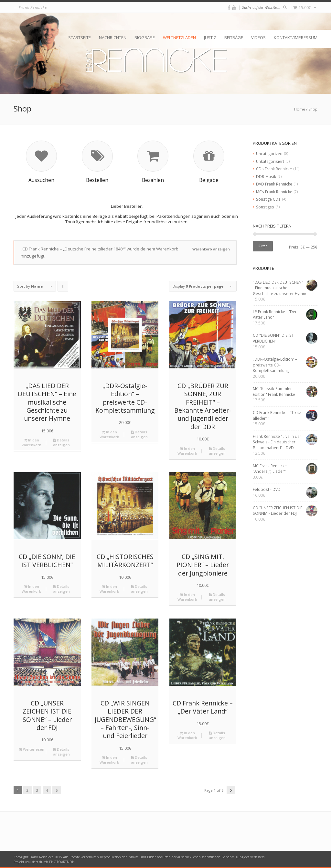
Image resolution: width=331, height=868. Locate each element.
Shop (313, 109)
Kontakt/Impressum (296, 37)
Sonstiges (265, 207)
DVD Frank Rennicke (274, 184)
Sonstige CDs (268, 199)
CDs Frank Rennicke (274, 169)
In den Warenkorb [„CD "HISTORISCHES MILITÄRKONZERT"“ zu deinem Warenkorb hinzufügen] (109, 589)
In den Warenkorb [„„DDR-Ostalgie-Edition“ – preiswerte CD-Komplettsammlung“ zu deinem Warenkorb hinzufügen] (109, 434)
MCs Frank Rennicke (274, 192)
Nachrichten (113, 37)
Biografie (145, 37)
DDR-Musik (266, 176)
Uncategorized (269, 153)
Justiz (210, 37)
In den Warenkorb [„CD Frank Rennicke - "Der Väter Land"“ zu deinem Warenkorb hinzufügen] (187, 735)
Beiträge (234, 37)
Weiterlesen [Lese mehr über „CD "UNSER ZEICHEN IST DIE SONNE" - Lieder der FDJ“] (32, 749)
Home (300, 109)
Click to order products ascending (63, 288)
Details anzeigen (61, 442)
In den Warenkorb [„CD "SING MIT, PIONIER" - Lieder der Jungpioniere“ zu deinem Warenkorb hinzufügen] (187, 597)
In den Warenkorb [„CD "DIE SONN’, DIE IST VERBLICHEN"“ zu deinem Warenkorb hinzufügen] (32, 589)
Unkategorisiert (270, 161)
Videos (258, 37)
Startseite (80, 37)
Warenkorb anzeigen (211, 249)
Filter (263, 246)
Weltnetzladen (179, 37)
